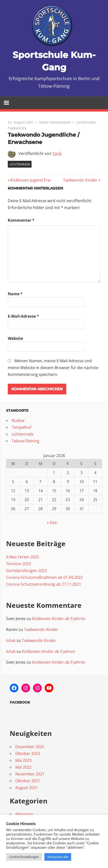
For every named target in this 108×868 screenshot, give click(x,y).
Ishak (11, 640)
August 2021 (27, 788)
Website (15, 338)
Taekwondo (17, 128)
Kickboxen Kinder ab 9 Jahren (59, 619)
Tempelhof (21, 427)
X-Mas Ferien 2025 (23, 557)
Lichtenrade (86, 122)
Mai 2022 (23, 767)
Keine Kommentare (55, 122)
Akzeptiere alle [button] (58, 857)
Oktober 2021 (28, 781)
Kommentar (21, 220)
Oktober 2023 (28, 754)
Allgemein (24, 814)
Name (15, 294)
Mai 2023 (23, 760)
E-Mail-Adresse (23, 316)
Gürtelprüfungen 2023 (26, 571)
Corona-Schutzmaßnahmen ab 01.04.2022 (44, 577)
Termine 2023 (19, 564)
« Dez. (52, 523)
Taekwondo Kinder (80, 180)
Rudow (18, 420)
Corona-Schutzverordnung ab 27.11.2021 (44, 584)
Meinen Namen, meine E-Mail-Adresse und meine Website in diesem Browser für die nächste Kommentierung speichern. (53, 368)
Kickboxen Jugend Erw (30, 180)
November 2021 (30, 774)
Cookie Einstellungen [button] (24, 857)
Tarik (57, 153)
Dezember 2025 (30, 747)
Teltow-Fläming (25, 441)
